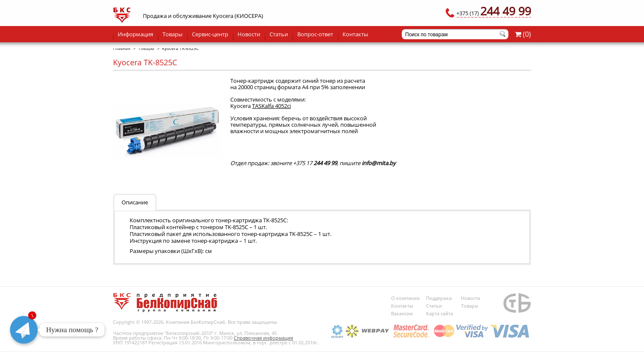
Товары (173, 34)
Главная (122, 48)
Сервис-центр (210, 34)
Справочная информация (263, 338)
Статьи (279, 34)
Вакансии (402, 313)
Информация (135, 34)
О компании (405, 298)
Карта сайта (439, 313)
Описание (135, 202)
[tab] (136, 202)
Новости (249, 34)
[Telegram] (24, 330)
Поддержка (439, 298)
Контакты (355, 34)
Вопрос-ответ (315, 34)
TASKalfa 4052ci (271, 106)
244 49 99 (494, 11)
